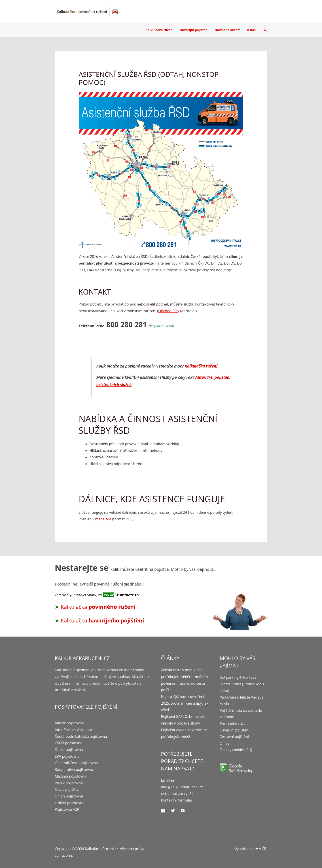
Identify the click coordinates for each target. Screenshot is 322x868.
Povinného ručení (234, 724)
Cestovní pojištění (235, 737)
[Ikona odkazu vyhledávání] (265, 30)
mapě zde (103, 519)
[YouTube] (183, 811)
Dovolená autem (228, 30)
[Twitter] (173, 811)
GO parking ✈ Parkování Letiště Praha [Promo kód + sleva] (242, 684)
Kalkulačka (98, 607)
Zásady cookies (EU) (236, 750)
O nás (251, 30)
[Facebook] (163, 811)
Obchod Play (169, 311)
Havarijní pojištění (194, 30)
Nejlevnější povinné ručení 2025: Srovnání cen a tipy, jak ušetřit (183, 703)
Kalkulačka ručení (160, 30)
